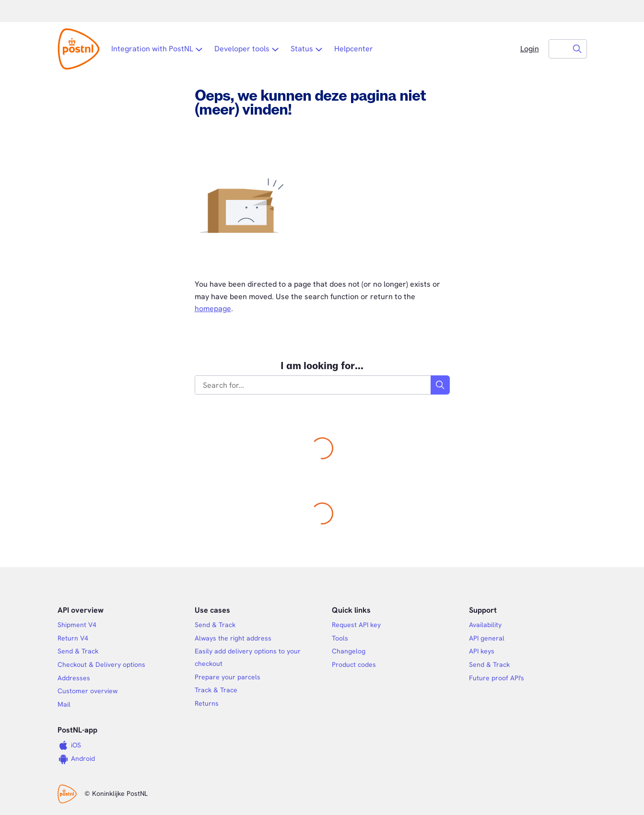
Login (530, 49)
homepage (213, 309)
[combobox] (559, 49)
